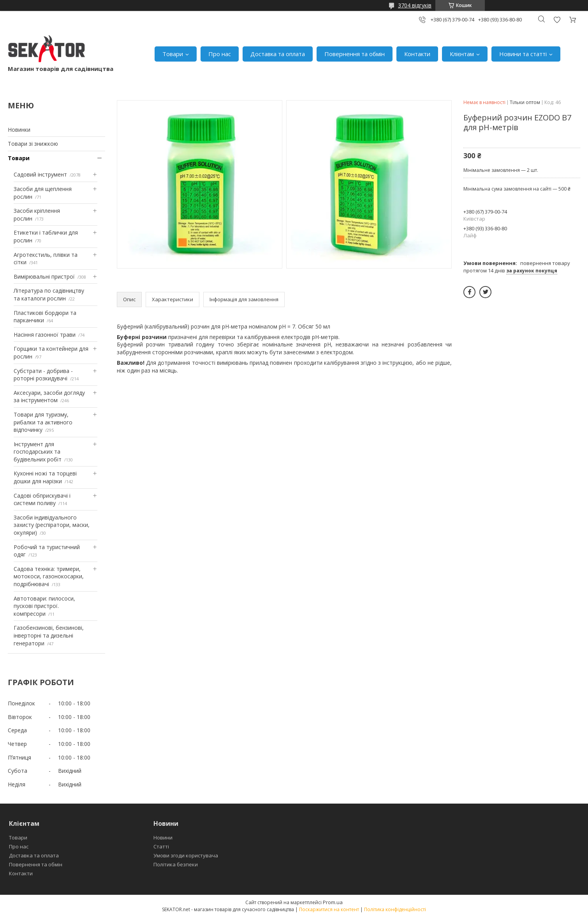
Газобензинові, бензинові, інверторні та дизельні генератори (49, 635)
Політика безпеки (176, 864)
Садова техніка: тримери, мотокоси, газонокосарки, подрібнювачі (49, 576)
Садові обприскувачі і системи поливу (42, 499)
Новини (163, 837)
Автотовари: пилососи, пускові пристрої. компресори (44, 606)
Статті (161, 846)
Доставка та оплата (278, 54)
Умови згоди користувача (186, 855)
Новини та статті (523, 54)
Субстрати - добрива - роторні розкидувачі (43, 375)
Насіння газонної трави (45, 335)
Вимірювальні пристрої (44, 277)
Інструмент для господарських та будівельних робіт (38, 452)
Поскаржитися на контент (329, 909)
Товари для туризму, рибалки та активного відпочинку (43, 422)
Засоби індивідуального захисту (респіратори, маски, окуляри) (52, 525)
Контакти (417, 54)
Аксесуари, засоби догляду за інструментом (49, 397)
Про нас (220, 54)
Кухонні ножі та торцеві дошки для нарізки (45, 477)
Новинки (19, 130)
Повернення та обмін (355, 54)
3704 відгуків (415, 5)
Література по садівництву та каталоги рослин (49, 294)
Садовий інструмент (40, 174)
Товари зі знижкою (33, 144)
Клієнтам (462, 54)
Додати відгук (557, 20)
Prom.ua (333, 902)
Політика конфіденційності (395, 909)
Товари (173, 54)
